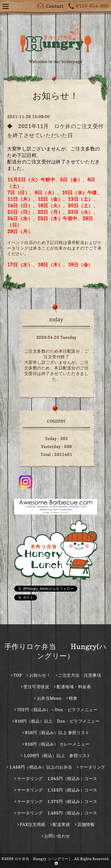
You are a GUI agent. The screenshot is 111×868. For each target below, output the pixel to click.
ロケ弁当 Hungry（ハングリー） (44, 859)
